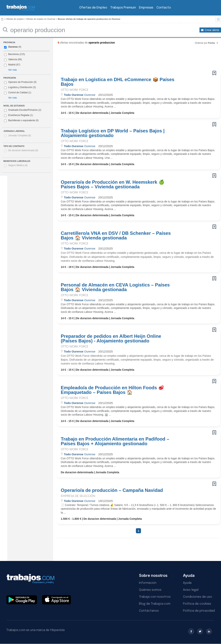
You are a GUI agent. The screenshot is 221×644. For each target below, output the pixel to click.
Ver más (12, 70)
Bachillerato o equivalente (21, 121)
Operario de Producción (21, 82)
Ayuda (187, 583)
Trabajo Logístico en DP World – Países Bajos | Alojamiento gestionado (113, 133)
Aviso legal (191, 590)
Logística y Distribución (20, 87)
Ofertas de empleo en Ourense (41, 19)
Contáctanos (149, 611)
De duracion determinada (23, 150)
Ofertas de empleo (15, 19)
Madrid (12, 65)
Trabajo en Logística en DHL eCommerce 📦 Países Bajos (118, 82)
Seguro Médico (18, 165)
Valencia (13, 59)
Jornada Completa (19, 135)
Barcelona (13, 54)
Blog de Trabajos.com (155, 604)
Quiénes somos (150, 590)
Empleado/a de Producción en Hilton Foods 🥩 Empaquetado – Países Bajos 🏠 (113, 390)
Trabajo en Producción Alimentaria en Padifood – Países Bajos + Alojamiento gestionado (115, 441)
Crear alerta (212, 30)
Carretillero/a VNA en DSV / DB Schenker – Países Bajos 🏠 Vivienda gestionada (116, 236)
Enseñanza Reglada (18, 115)
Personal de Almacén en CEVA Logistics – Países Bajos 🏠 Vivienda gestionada (115, 287)
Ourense (13, 47)
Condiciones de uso (198, 597)
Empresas (146, 8)
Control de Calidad (18, 93)
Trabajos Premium (123, 8)
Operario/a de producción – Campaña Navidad (112, 490)
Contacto (164, 8)
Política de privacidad (199, 611)
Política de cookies (197, 604)
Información (148, 583)
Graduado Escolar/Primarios (23, 110)
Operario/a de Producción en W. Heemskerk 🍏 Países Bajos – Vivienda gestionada (113, 184)
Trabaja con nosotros (155, 597)
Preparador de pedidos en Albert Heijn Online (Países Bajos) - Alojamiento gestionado (111, 339)
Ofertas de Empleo (93, 8)
